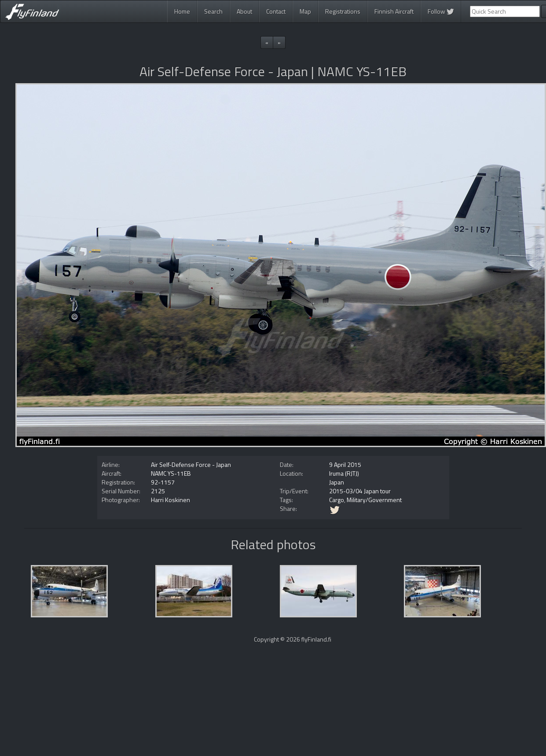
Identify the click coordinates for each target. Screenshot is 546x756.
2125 (158, 491)
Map (305, 11)
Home (182, 11)
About (244, 11)
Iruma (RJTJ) (344, 473)
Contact (276, 11)
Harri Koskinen (170, 500)
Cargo (337, 500)
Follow (441, 11)
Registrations (343, 11)
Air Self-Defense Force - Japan (191, 464)
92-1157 (163, 482)
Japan (337, 482)
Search (213, 11)
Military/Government (374, 500)
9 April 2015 (345, 464)
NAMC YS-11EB (171, 473)
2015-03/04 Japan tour (360, 491)
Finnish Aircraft (394, 11)
